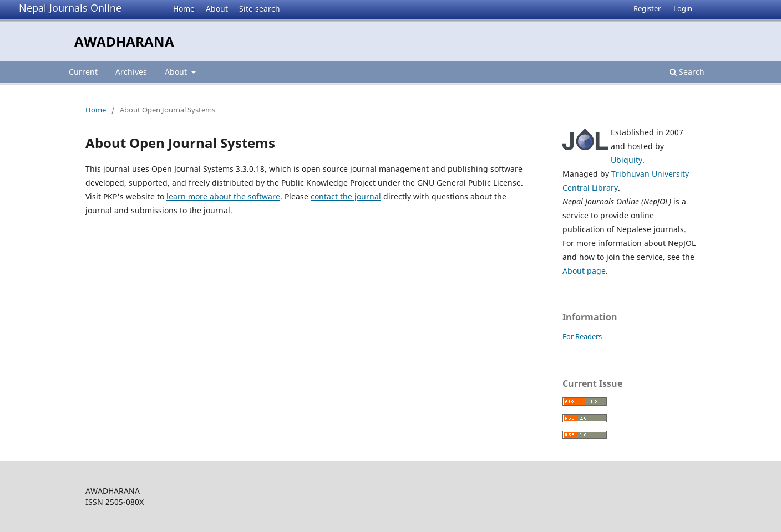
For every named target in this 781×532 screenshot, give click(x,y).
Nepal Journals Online (70, 8)
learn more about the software (223, 196)
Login (683, 8)
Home (184, 9)
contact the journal (346, 196)
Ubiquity (627, 160)
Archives (131, 72)
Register (647, 8)
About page (584, 271)
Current (83, 72)
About (217, 9)
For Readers (582, 336)
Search (687, 72)
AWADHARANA (124, 41)
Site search (260, 9)
